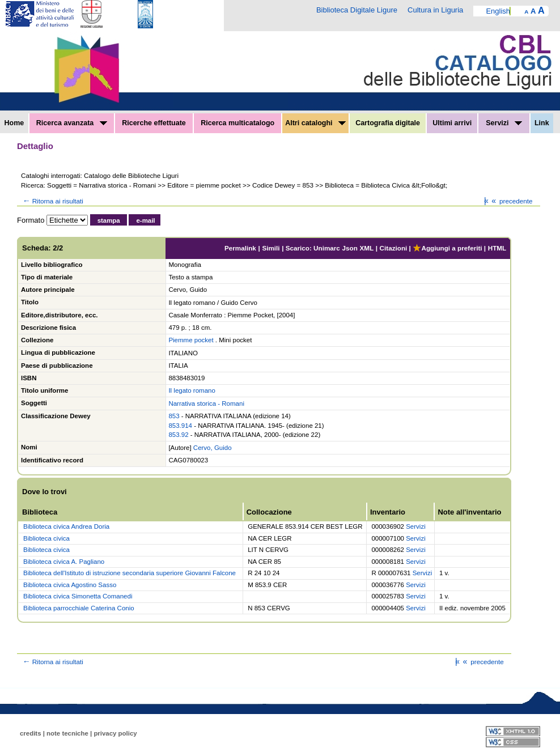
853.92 (178, 435)
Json (350, 248)
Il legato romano (192, 390)
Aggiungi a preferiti (447, 248)
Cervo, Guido (213, 448)
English (498, 11)
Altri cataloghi (315, 123)
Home (14, 123)
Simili (271, 248)
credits (31, 733)
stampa (109, 220)
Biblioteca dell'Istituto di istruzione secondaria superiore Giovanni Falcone (130, 573)
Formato (31, 220)
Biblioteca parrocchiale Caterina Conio (79, 608)
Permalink (240, 248)
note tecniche (67, 733)
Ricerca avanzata (72, 123)
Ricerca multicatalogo (237, 123)
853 (174, 416)
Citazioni (394, 248)
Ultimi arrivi (452, 123)
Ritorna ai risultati (52, 201)
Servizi (504, 123)
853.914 (180, 426)
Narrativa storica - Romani (206, 403)
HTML (497, 248)
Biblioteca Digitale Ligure (357, 10)
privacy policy (115, 733)
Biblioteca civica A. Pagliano (64, 562)
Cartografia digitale (388, 123)
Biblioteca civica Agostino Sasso (70, 585)
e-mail (145, 220)
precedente (511, 201)
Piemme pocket (191, 340)
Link (542, 123)
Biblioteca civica (46, 538)
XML (366, 248)
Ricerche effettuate (154, 123)
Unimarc (327, 248)
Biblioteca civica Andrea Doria (66, 526)
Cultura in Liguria (435, 10)
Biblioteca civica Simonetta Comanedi (78, 596)
